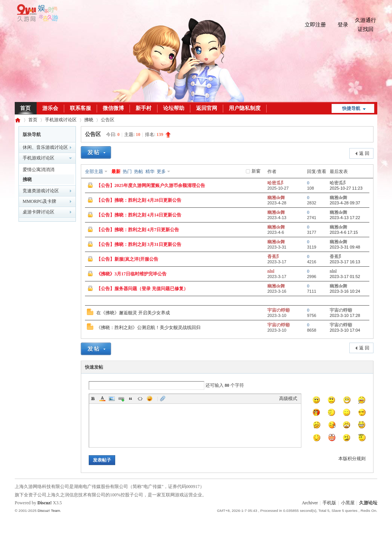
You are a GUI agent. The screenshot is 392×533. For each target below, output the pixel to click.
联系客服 (80, 108)
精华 (150, 171)
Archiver (310, 503)
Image (112, 399)
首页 (25, 108)
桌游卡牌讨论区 (39, 212)
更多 (161, 171)
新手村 (144, 108)
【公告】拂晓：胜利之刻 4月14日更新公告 (139, 215)
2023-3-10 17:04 (345, 330)
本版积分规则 (352, 459)
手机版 (329, 503)
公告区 (93, 134)
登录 (343, 25)
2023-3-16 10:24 (345, 291)
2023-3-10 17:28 (345, 315)
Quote (131, 399)
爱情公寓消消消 (39, 170)
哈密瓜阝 (276, 183)
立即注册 (315, 25)
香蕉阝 (274, 256)
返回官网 (207, 108)
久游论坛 (18, 120)
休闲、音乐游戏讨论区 (45, 147)
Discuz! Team (49, 511)
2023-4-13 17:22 (345, 218)
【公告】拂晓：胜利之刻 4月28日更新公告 (139, 200)
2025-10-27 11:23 (346, 188)
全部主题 (94, 171)
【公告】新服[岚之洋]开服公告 (127, 259)
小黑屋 (348, 503)
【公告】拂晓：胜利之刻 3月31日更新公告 (139, 244)
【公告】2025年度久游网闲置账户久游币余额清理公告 (151, 185)
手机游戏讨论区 (61, 120)
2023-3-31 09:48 (345, 247)
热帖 (139, 171)
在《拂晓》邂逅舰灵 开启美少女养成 (133, 313)
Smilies (150, 399)
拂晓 (89, 120)
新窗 (256, 171)
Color (102, 399)
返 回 (364, 153)
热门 (127, 171)
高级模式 (288, 399)
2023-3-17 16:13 (345, 262)
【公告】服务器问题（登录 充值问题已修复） (142, 289)
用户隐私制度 (245, 108)
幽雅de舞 (276, 198)
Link (121, 399)
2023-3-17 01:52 (345, 277)
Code (140, 399)
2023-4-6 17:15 (344, 232)
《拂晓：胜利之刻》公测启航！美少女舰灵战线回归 (148, 328)
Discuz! (45, 503)
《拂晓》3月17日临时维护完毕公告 (131, 274)
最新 (116, 171)
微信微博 (113, 108)
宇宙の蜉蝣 (279, 310)
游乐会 (50, 108)
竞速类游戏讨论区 (41, 191)
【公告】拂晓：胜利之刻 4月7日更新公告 (138, 230)
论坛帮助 (174, 108)
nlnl (271, 271)
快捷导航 (351, 108)
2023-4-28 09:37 (345, 203)
